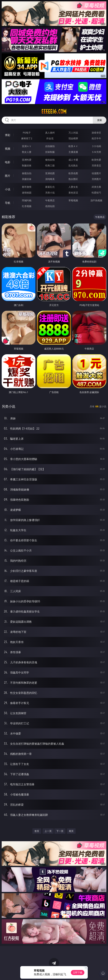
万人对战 (73, 133)
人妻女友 (73, 187)
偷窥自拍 (27, 173)
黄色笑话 (73, 193)
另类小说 (50, 193)
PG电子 (27, 133)
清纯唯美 (50, 179)
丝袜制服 (50, 152)
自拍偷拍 (50, 146)
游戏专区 (96, 133)
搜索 (100, 120)
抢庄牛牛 (96, 138)
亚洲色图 (50, 173)
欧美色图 (73, 173)
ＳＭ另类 (96, 152)
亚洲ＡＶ (27, 146)
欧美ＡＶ (73, 146)
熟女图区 (73, 179)
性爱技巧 (96, 193)
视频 (8, 149)
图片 (8, 176)
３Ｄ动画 (96, 146)
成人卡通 (73, 160)
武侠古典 (96, 187)
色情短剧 (50, 206)
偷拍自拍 (50, 160)
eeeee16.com (54, 111)
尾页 (71, 831)
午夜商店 (50, 200)
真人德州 (50, 133)
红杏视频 (27, 206)
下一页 (60, 831)
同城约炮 (27, 200)
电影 (8, 162)
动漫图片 (96, 173)
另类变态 (96, 165)
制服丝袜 (27, 165)
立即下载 (78, 972)
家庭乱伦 (50, 187)
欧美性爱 (96, 160)
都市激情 (27, 187)
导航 (8, 203)
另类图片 (96, 179)
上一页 (48, 831)
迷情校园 (27, 193)
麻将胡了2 (27, 138)
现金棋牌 (73, 138)
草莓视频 (73, 200)
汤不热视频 (96, 200)
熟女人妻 (27, 152)
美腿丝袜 (27, 179)
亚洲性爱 (27, 160)
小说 (8, 189)
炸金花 (50, 138)
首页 (37, 831)
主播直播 (73, 152)
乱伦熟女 (73, 165)
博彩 (8, 135)
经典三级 (50, 165)
